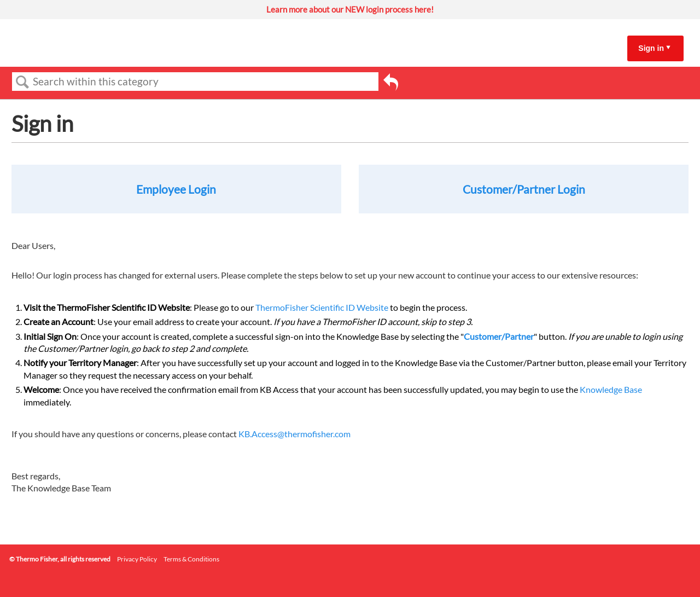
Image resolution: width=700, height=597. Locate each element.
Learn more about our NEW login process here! (350, 9)
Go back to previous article (391, 84)
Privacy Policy (137, 559)
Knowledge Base (611, 389)
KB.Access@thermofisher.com (294, 434)
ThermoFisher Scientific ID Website (322, 307)
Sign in (651, 48)
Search (22, 82)
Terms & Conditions (191, 559)
